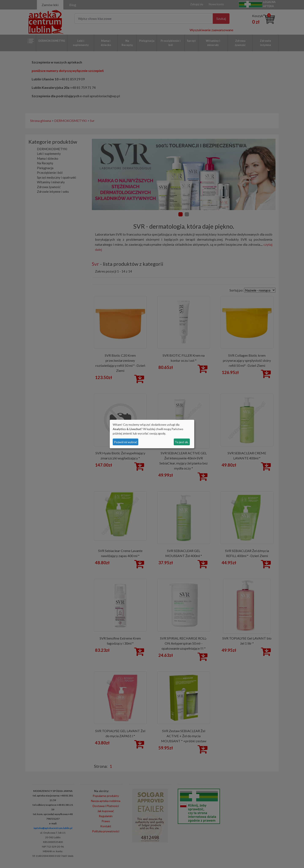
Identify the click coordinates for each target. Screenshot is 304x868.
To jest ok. (182, 442)
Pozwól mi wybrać (126, 442)
